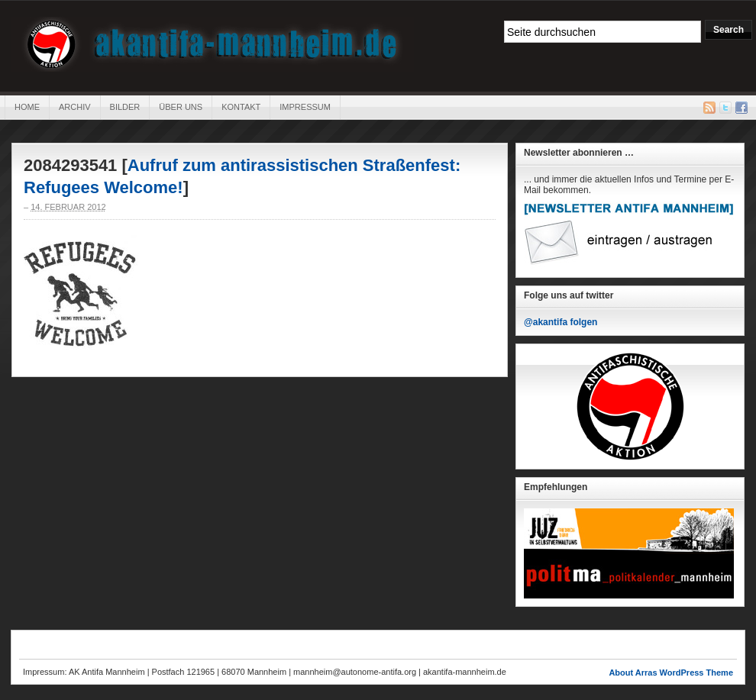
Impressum (305, 107)
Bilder (125, 107)
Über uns (181, 107)
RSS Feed (709, 108)
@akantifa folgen (561, 322)
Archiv (75, 107)
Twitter (725, 108)
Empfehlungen (556, 487)
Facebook (741, 108)
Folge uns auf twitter (569, 295)
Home (27, 107)
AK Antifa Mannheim (213, 44)
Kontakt (241, 107)
